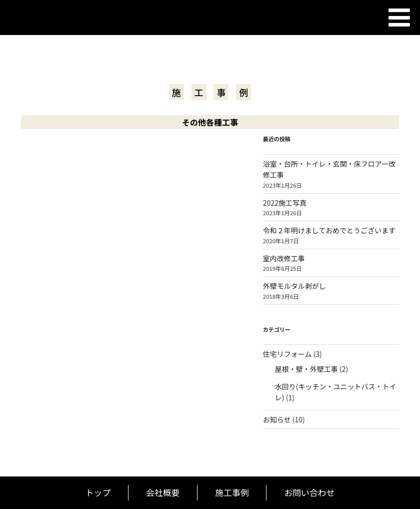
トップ (98, 492)
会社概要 (163, 492)
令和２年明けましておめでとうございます (329, 230)
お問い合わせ (309, 492)
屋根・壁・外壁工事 (306, 369)
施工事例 (232, 492)
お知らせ (277, 419)
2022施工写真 (285, 203)
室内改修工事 (284, 258)
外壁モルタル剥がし (294, 286)
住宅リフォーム (287, 354)
